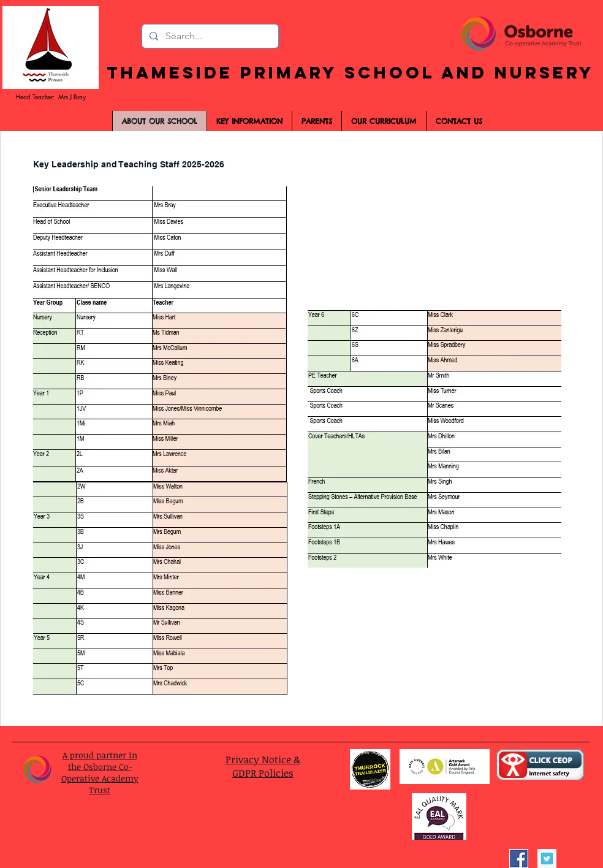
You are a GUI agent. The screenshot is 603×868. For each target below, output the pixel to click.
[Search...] (209, 36)
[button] (317, 121)
